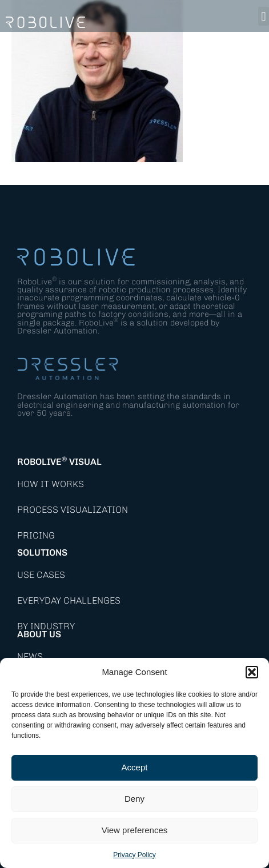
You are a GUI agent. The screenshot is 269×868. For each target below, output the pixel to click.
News (30, 656)
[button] (252, 672)
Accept (135, 767)
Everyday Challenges (69, 600)
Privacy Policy (134, 855)
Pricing (36, 535)
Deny (134, 799)
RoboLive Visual (59, 462)
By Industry (46, 626)
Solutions (42, 552)
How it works (51, 484)
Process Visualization (73, 510)
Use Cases (41, 575)
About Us (39, 634)
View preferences (135, 830)
